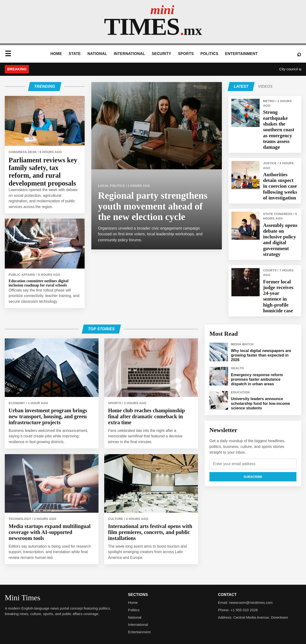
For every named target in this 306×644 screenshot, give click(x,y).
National (97, 54)
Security (162, 54)
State (75, 54)
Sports (186, 54)
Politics (210, 54)
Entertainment (241, 54)
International (129, 54)
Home (56, 54)
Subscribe (253, 477)
